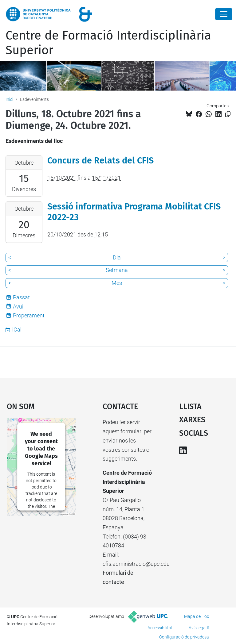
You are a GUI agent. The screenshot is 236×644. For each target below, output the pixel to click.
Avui (18, 307)
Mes (117, 283)
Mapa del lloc (197, 616)
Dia (117, 257)
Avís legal (198, 628)
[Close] (224, 14)
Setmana (117, 270)
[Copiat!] (228, 114)
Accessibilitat (160, 628)
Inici (9, 99)
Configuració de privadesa (184, 637)
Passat (21, 297)
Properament (29, 315)
